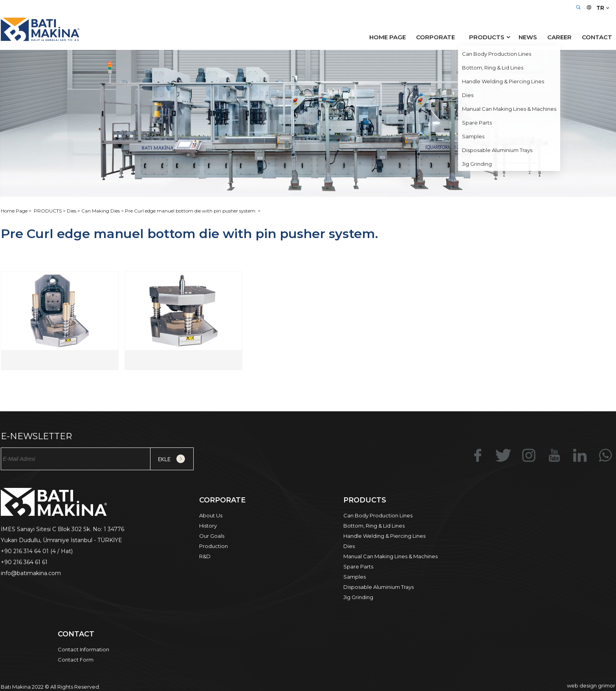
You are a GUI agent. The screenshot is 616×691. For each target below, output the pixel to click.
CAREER (559, 37)
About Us (211, 515)
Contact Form (76, 660)
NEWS (528, 37)
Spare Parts (358, 566)
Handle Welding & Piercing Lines (384, 536)
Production (214, 546)
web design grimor (591, 686)
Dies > (74, 211)
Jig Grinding (358, 597)
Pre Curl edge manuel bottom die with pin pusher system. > (193, 211)
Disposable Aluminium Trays (379, 587)
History (208, 526)
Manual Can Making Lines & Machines (390, 556)
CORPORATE (435, 37)
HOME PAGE (388, 37)
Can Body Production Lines (378, 515)
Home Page (15, 211)
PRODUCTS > (50, 211)
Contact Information (83, 649)
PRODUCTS (487, 37)
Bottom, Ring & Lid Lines (374, 526)
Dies (349, 546)
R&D (205, 556)
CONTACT (597, 37)
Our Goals (212, 536)
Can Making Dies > (103, 211)
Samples (355, 577)
